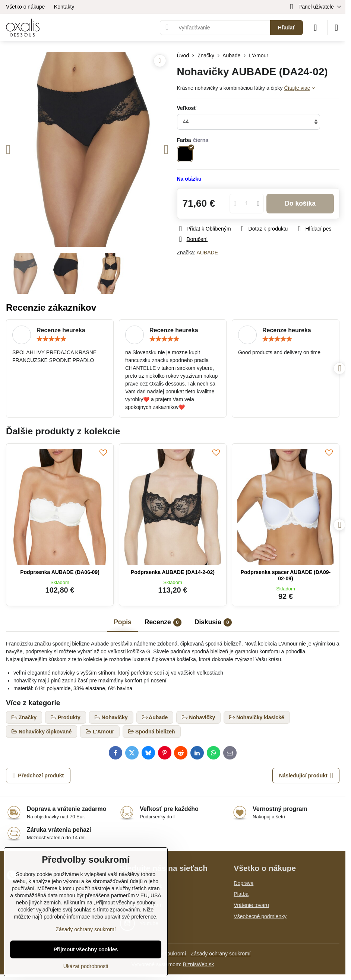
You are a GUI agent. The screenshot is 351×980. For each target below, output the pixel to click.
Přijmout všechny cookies (86, 949)
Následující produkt (306, 776)
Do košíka (300, 203)
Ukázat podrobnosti (86, 966)
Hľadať (287, 28)
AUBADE (207, 253)
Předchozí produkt (38, 776)
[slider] (51, 339)
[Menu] (336, 28)
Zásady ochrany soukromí (220, 954)
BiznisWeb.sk (199, 964)
